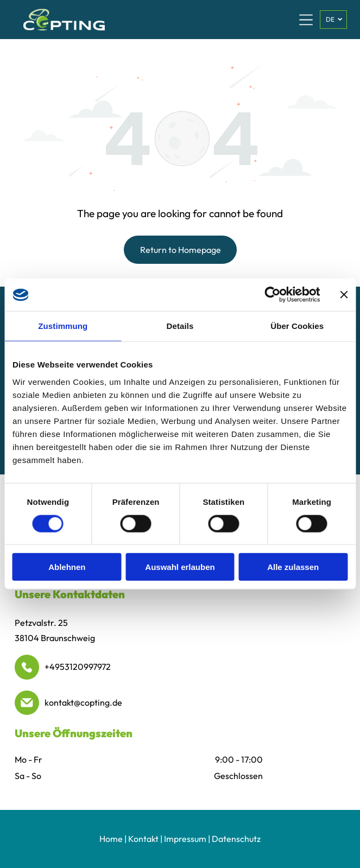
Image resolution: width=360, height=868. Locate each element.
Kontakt (143, 839)
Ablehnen (67, 567)
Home (111, 839)
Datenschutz (236, 839)
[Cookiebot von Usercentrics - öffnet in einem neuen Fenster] (272, 295)
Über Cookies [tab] (297, 326)
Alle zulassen (293, 567)
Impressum (185, 839)
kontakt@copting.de (83, 702)
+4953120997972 (78, 667)
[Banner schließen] (344, 295)
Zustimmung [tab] (63, 326)
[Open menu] (306, 20)
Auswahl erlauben (180, 567)
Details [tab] (180, 326)
